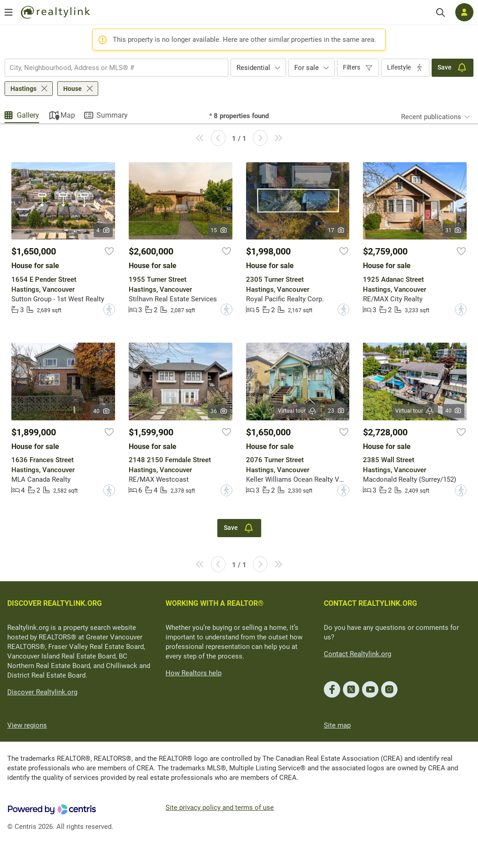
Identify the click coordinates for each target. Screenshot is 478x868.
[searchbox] (111, 68)
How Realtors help (194, 673)
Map (68, 115)
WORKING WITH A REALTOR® (215, 603)
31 (454, 230)
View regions (27, 725)
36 (219, 411)
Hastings (23, 89)
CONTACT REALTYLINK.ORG (370, 603)
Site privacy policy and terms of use (220, 808)
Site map (337, 725)
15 (219, 230)
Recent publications (431, 117)
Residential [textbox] (253, 68)
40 (102, 411)
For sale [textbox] (307, 68)
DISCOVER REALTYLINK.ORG (55, 603)
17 (336, 230)
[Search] (440, 12)
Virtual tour (297, 411)
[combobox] (116, 68)
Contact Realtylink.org (357, 654)
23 (336, 411)
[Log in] (464, 12)
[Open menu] (9, 12)
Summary (112, 115)
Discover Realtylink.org (42, 692)
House (73, 89)
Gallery (28, 115)
